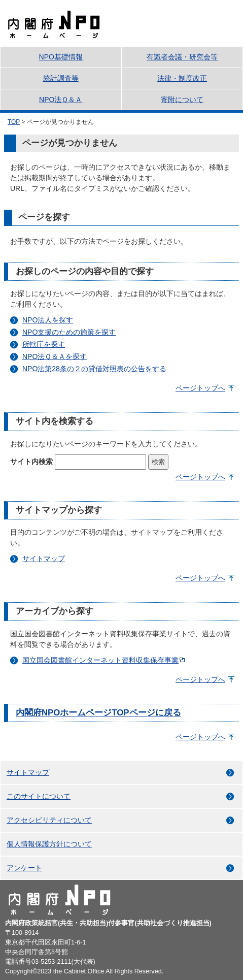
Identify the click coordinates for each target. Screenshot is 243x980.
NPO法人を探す (48, 320)
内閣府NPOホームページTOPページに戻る (98, 713)
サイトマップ (44, 559)
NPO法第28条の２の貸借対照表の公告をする (94, 369)
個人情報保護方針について (49, 844)
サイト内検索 (31, 462)
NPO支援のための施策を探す (69, 332)
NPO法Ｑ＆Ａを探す (55, 356)
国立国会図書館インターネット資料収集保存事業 (100, 660)
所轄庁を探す (44, 344)
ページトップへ (200, 388)
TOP (14, 122)
